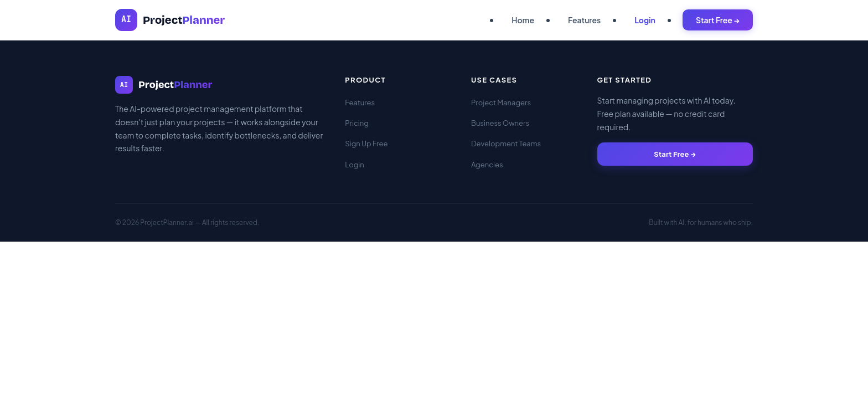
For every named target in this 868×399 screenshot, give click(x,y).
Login (645, 20)
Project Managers (501, 103)
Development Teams (506, 144)
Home (523, 20)
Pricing (357, 123)
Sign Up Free (366, 144)
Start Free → (718, 20)
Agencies (487, 165)
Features (584, 20)
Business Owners (500, 123)
